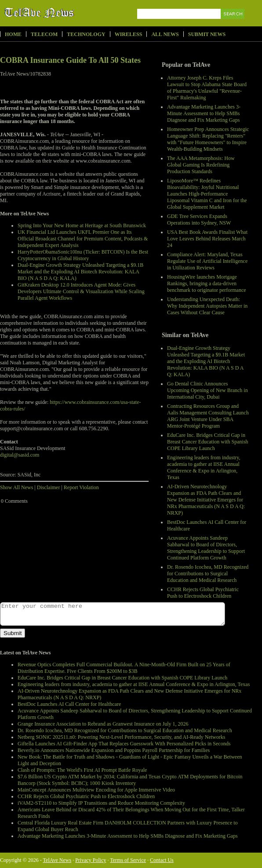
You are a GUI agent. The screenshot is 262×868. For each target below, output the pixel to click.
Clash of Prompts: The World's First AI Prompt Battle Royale (82, 770)
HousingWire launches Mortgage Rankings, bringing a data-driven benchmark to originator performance (207, 283)
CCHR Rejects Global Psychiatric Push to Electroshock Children (203, 593)
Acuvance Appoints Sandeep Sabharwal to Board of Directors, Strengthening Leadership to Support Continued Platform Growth (206, 548)
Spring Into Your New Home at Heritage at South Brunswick (82, 225)
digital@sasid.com (20, 455)
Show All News (16, 487)
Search (233, 24)
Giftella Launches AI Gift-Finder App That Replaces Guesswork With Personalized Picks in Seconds (124, 744)
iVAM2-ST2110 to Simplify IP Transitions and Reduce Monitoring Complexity (101, 803)
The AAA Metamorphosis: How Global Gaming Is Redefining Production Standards (201, 165)
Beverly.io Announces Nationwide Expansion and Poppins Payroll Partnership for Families (114, 750)
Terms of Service (128, 860)
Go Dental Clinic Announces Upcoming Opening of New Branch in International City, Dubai (207, 390)
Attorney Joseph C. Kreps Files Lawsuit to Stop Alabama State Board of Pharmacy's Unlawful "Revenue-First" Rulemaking (207, 88)
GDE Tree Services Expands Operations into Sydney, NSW (199, 220)
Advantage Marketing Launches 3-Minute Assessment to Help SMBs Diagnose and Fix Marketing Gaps (204, 113)
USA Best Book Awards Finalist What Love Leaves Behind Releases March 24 (207, 239)
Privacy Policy (91, 860)
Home (13, 34)
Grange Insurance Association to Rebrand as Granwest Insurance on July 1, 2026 (103, 724)
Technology (86, 34)
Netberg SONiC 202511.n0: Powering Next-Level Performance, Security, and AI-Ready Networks (121, 737)
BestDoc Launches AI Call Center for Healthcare (69, 704)
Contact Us (162, 860)
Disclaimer (49, 487)
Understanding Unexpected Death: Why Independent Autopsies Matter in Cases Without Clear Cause (207, 306)
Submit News (207, 34)
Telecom (44, 34)
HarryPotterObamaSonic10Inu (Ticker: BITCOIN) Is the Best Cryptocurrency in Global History (83, 255)
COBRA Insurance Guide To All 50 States (70, 60)
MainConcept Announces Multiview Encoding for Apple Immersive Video (96, 790)
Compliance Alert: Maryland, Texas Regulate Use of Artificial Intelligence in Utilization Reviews (207, 261)
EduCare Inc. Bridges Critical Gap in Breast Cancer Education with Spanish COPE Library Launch (208, 442)
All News (165, 34)
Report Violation (81, 487)
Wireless (129, 34)
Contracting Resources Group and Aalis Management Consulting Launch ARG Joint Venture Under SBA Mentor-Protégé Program (208, 416)
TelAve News (65, 13)
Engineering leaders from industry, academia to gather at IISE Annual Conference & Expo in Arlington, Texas (204, 467)
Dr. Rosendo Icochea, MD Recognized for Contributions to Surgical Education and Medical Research (208, 574)
